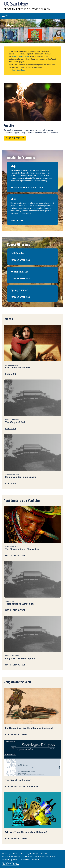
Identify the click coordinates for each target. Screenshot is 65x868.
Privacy (15, 860)
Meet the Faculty (15, 138)
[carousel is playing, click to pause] (38, 39)
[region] (32, 31)
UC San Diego (16, 5)
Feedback (36, 860)
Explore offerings (20, 260)
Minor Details (18, 220)
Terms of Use (25, 860)
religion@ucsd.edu (18, 70)
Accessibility (6, 860)
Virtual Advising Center (20, 56)
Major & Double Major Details (27, 188)
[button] (2, 31)
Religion (10, 25)
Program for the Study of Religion (27, 9)
